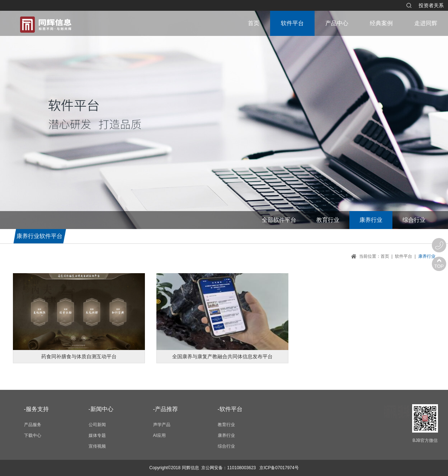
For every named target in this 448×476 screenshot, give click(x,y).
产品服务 (33, 425)
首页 (254, 23)
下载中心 (33, 435)
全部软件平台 (279, 220)
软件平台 (292, 23)
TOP (439, 266)
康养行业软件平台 (39, 236)
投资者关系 (431, 5)
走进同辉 (426, 23)
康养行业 (371, 220)
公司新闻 (97, 425)
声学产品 (162, 425)
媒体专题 (97, 435)
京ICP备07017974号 (279, 468)
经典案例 (381, 23)
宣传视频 (97, 446)
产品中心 (337, 23)
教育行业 (328, 220)
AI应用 (159, 435)
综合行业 (414, 220)
